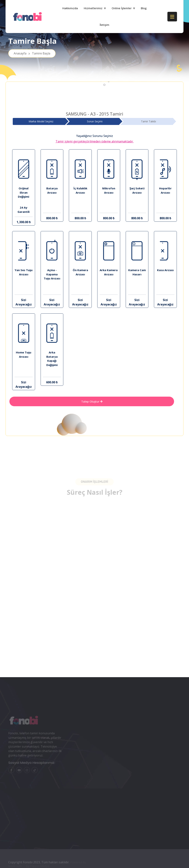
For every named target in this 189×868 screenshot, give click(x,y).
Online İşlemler (122, 8)
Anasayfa (32, 53)
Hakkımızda (70, 8)
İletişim (104, 25)
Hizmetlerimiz (93, 8)
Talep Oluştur (92, 401)
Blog (144, 8)
